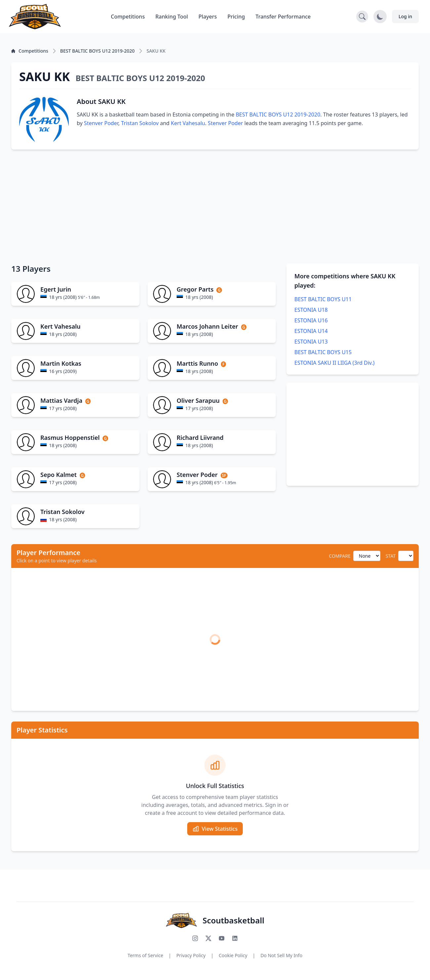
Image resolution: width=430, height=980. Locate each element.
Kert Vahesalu (188, 123)
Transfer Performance (283, 17)
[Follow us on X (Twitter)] (208, 938)
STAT (391, 556)
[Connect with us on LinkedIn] (235, 938)
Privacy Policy (191, 955)
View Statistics (215, 829)
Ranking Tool (172, 17)
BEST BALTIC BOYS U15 (323, 352)
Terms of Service (146, 955)
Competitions (128, 17)
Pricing (236, 17)
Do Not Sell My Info (281, 955)
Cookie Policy (233, 955)
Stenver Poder (101, 123)
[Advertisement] (215, 207)
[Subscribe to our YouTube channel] (222, 938)
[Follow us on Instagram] (195, 938)
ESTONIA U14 (311, 331)
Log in (405, 16)
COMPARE (340, 556)
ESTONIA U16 (311, 320)
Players (208, 17)
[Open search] (362, 17)
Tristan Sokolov (140, 123)
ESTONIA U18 (311, 310)
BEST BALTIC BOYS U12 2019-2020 (278, 115)
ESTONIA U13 (311, 342)
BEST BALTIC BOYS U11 (323, 299)
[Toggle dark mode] (380, 17)
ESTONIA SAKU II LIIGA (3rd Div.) (334, 363)
